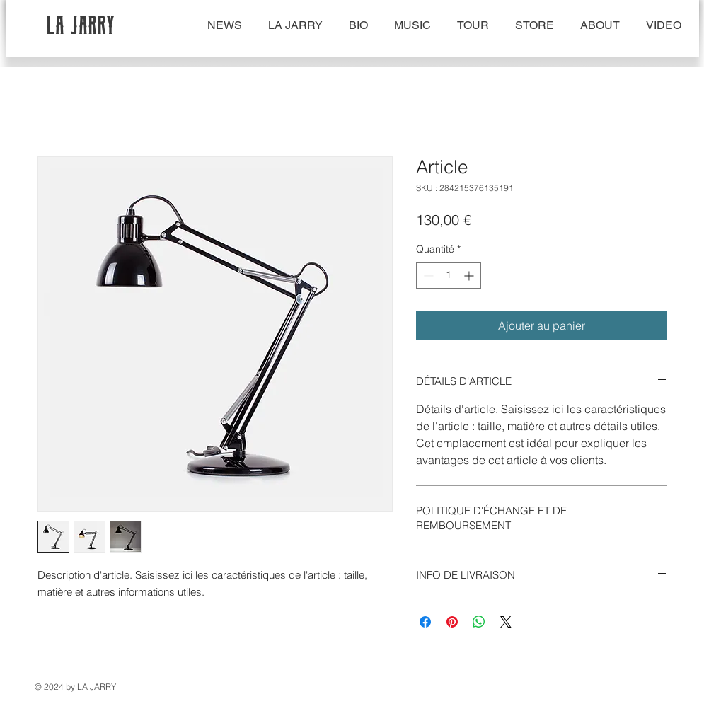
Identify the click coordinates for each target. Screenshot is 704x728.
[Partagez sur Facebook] (425, 622)
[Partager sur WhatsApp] (479, 622)
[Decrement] (427, 276)
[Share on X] (506, 622)
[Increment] (470, 276)
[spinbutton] (449, 276)
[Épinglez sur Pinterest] (452, 622)
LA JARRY (82, 25)
